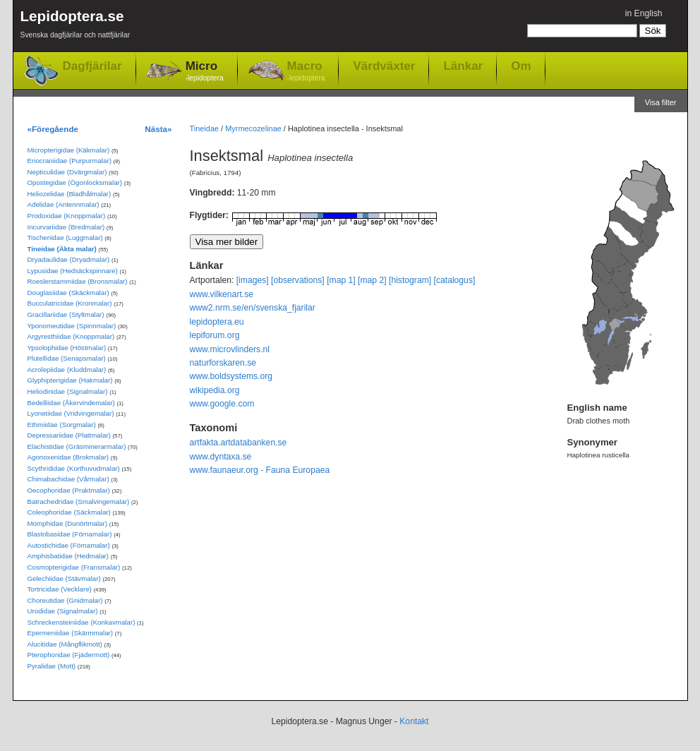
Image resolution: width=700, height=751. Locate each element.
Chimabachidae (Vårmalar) (68, 479)
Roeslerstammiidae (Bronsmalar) (78, 281)
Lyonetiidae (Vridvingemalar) (71, 413)
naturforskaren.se (223, 363)
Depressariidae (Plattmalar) (69, 435)
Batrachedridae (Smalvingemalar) (79, 501)
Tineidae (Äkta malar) (62, 249)
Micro (205, 72)
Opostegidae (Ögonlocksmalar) (75, 182)
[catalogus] (455, 280)
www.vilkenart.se (222, 294)
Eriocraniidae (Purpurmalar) (70, 161)
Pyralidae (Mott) (52, 666)
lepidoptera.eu (217, 322)
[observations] (298, 280)
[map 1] (341, 280)
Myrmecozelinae (253, 128)
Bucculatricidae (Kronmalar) (70, 303)
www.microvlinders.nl (230, 349)
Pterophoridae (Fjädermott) (69, 655)
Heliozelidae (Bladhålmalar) (70, 194)
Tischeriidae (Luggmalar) (65, 238)
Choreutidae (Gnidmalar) (65, 600)
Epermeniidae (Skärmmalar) (71, 633)
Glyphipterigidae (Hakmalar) (70, 380)
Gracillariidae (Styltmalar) (66, 314)
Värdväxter (384, 66)
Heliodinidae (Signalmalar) (68, 391)
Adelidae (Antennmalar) (64, 204)
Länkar (463, 66)
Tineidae (205, 128)
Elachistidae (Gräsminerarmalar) (77, 446)
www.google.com (222, 404)
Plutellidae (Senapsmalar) (67, 358)
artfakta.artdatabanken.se (239, 443)
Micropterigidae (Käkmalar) (69, 150)
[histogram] (410, 280)
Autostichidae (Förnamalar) (69, 545)
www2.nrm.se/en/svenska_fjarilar (253, 308)
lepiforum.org (215, 335)
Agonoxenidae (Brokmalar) (68, 457)
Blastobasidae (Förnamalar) (70, 534)
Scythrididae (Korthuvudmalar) (74, 468)
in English (644, 13)
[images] (253, 280)
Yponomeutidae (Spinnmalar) (72, 326)
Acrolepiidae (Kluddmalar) (67, 370)
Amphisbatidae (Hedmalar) (68, 556)
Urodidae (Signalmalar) (63, 611)
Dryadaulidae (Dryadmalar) (69, 259)
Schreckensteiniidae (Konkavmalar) (82, 622)
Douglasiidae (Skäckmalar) (68, 293)
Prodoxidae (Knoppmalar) (67, 216)
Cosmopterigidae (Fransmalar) (74, 567)
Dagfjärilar (92, 66)
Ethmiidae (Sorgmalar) (62, 425)
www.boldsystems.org (231, 376)
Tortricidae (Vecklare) (60, 589)
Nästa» (158, 129)
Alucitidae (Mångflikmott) (65, 644)
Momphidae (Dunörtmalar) (67, 523)
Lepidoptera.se (76, 26)
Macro (306, 72)
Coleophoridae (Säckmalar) (69, 512)
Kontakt (414, 721)
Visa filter (661, 102)
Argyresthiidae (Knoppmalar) (71, 336)
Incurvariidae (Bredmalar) (66, 227)
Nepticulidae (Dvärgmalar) (67, 172)
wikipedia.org (215, 390)
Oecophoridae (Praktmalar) (69, 490)
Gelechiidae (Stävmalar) (64, 578)
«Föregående (53, 129)
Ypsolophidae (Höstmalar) (67, 348)
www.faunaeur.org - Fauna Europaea (260, 470)
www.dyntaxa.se (221, 457)
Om (521, 66)
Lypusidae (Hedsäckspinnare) (73, 271)
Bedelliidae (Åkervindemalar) (71, 403)
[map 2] (372, 280)
